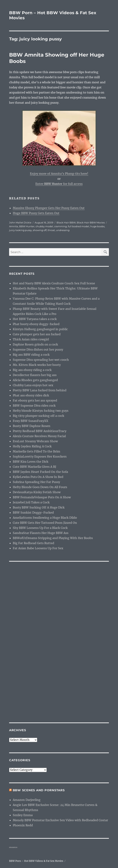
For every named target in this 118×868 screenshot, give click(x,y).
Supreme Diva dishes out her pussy (38, 349)
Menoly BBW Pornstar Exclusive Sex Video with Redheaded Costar (60, 820)
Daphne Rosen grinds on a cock (35, 344)
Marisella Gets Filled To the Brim (36, 451)
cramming (60, 226)
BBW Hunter (27, 226)
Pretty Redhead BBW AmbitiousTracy (40, 431)
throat (51, 230)
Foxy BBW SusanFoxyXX (30, 421)
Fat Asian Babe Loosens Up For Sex (38, 548)
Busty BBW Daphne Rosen (32, 426)
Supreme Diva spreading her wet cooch (41, 360)
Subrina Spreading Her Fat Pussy (36, 482)
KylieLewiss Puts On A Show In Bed (38, 477)
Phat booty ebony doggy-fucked (36, 324)
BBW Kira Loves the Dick (31, 462)
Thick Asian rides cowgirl (31, 339)
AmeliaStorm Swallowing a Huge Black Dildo (45, 518)
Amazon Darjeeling (27, 800)
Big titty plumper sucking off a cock (38, 416)
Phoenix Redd (23, 825)
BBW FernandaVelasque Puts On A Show (42, 497)
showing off (40, 230)
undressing (63, 230)
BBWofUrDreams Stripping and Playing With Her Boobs (53, 538)
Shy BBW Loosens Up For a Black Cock (40, 528)
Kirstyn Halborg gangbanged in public (40, 329)
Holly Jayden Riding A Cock (32, 446)
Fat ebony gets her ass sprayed (35, 400)
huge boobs (97, 226)
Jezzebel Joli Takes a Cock (31, 502)
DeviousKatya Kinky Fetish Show (37, 492)
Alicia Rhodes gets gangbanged (35, 380)
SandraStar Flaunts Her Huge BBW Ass (41, 533)
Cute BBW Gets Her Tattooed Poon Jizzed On (45, 523)
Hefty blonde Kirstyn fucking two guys (41, 411)
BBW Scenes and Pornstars (39, 790)
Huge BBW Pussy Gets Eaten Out (36, 213)
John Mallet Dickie (20, 223)
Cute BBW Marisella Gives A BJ (34, 467)
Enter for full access (59, 184)
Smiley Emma (23, 815)
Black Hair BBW (66, 223)
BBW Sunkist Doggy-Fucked (33, 513)
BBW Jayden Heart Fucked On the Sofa (40, 472)
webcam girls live (13, 847)
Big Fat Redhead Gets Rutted (33, 543)
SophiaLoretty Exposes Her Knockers (40, 456)
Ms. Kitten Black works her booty (37, 365)
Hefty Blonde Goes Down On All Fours (40, 487)
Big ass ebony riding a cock (32, 370)
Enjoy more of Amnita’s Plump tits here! (59, 174)
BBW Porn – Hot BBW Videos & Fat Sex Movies (36, 861)
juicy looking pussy (20, 230)
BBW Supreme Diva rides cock (34, 406)
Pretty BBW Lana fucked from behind (40, 390)
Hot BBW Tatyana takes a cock (35, 319)
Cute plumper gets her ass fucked (37, 334)
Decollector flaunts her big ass (35, 375)
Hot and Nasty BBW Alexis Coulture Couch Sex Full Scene (54, 283)
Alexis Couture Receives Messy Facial (39, 436)
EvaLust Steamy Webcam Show (35, 441)
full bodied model (79, 226)
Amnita (14, 226)
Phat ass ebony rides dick (31, 395)
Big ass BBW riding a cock (31, 355)
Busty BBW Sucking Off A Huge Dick (39, 507)
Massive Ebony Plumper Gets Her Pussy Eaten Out (49, 208)
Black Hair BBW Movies (91, 223)
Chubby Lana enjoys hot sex (33, 385)
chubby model (44, 226)
